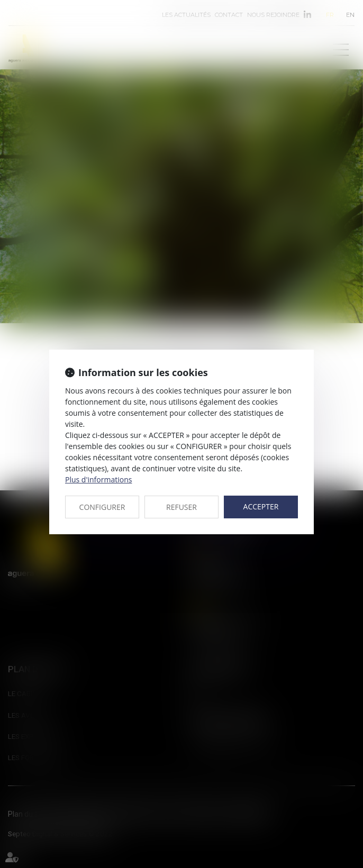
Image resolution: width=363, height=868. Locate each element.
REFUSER (181, 507)
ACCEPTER (261, 506)
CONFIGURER (102, 507)
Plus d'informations (98, 479)
